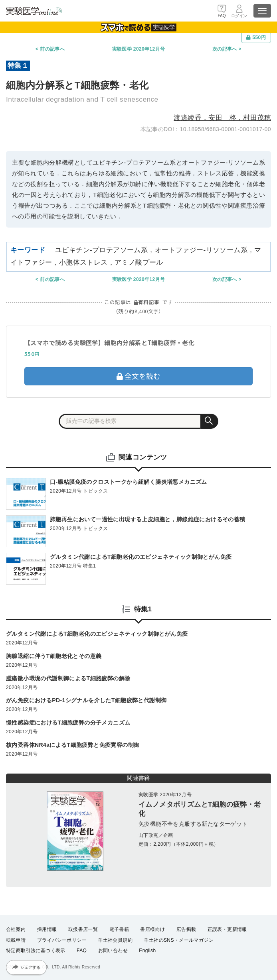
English (147, 951)
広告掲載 (186, 929)
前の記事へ (52, 49)
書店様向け (152, 929)
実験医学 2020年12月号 (139, 49)
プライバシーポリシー (62, 940)
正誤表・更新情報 (227, 929)
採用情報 (47, 929)
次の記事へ (225, 49)
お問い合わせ (113, 951)
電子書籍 (119, 929)
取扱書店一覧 (83, 929)
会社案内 (16, 929)
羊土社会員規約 (115, 940)
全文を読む (138, 376)
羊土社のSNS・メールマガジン (179, 940)
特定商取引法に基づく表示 (36, 951)
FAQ (82, 951)
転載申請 (16, 940)
